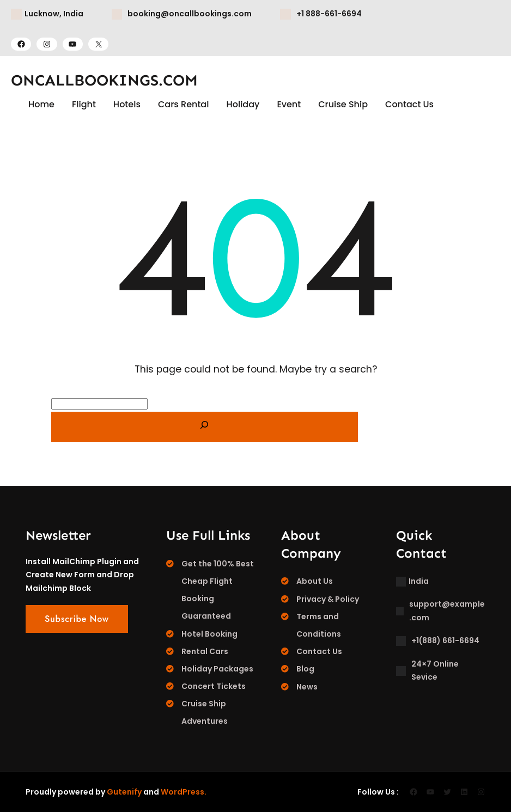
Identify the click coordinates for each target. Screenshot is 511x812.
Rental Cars (205, 651)
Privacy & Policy (328, 599)
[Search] (205, 427)
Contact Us (319, 651)
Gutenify (124, 792)
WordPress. (184, 792)
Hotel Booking (209, 634)
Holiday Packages (217, 669)
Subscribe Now (77, 619)
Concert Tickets (214, 686)
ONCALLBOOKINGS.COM (104, 80)
